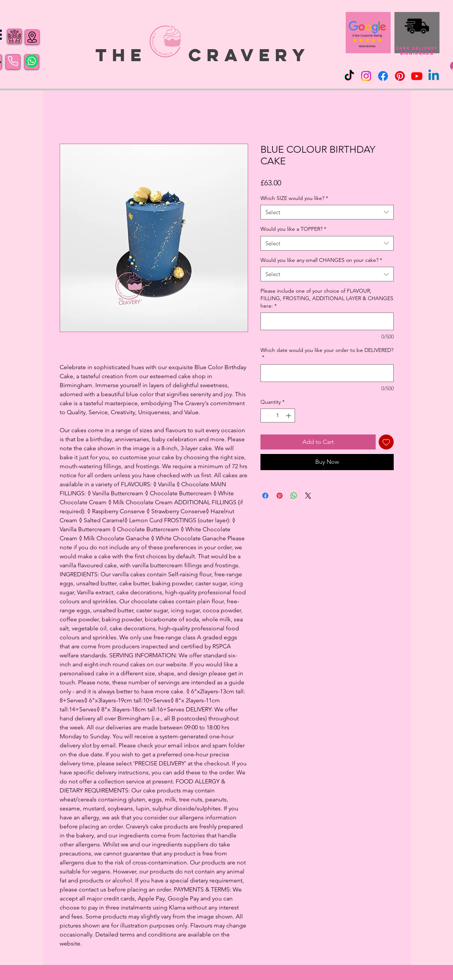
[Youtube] (417, 76)
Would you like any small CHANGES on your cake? (321, 260)
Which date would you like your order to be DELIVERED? (327, 354)
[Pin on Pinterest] (280, 496)
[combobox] (327, 212)
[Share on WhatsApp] (294, 496)
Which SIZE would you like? (294, 198)
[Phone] (13, 61)
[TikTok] (349, 76)
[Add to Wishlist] (386, 442)
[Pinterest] (400, 76)
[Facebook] (383, 76)
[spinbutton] (278, 416)
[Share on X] (308, 496)
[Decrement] (266, 416)
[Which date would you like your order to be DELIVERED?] (327, 373)
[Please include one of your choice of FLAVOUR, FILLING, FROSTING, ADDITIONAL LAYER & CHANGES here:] (327, 321)
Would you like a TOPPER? (293, 229)
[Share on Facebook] (265, 496)
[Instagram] (366, 76)
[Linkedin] (434, 76)
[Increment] (289, 416)
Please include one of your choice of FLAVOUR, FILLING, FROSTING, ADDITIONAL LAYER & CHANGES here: (327, 298)
